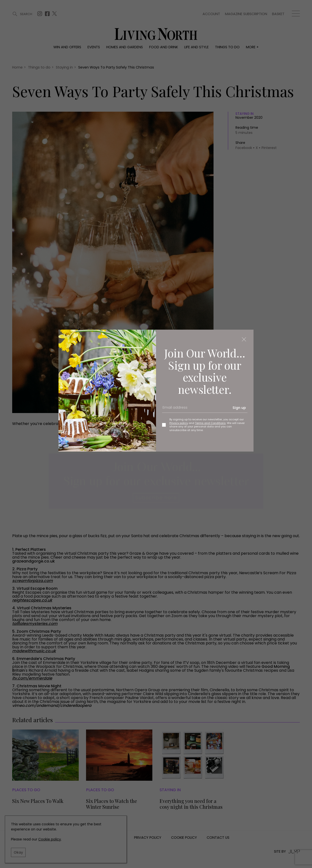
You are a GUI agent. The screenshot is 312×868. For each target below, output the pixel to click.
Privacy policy (179, 423)
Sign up (239, 408)
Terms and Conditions (210, 423)
